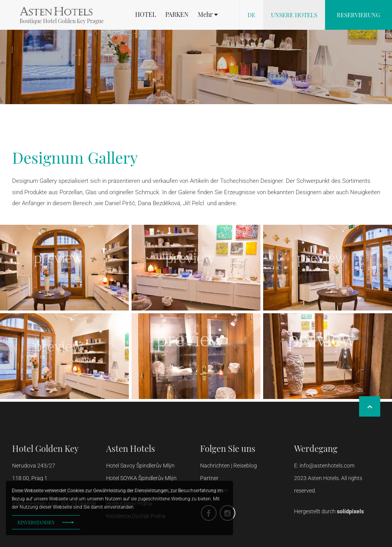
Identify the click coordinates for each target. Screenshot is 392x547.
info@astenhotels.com (327, 466)
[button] (208, 14)
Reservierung (359, 15)
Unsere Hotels (294, 15)
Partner (209, 478)
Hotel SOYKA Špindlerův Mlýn (141, 478)
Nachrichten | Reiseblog (229, 466)
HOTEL (145, 14)
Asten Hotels (131, 448)
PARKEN (177, 14)
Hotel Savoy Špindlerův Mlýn (141, 466)
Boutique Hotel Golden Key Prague (62, 21)
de (251, 15)
